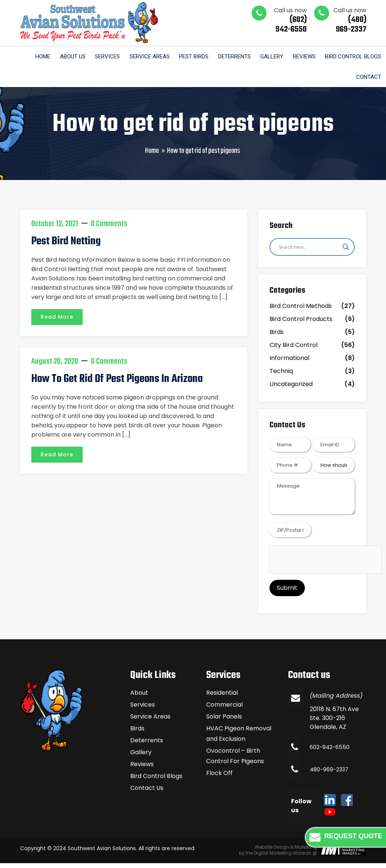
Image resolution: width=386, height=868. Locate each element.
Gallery (268, 57)
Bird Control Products (301, 323)
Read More (57, 321)
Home (29, 57)
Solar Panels (224, 721)
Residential (222, 697)
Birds (277, 336)
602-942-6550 (331, 752)
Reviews (302, 57)
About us (60, 57)
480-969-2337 (331, 774)
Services (97, 57)
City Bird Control (294, 349)
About (139, 697)
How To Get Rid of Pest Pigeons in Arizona (113, 383)
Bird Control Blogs (352, 57)
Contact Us (147, 793)
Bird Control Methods (301, 310)
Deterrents (229, 57)
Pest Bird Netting (65, 246)
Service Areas (140, 57)
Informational (289, 362)
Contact (368, 80)
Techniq (281, 375)
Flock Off (219, 778)
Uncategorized (291, 388)
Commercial (224, 709)
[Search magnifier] (346, 251)
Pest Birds (186, 57)
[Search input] (309, 251)
